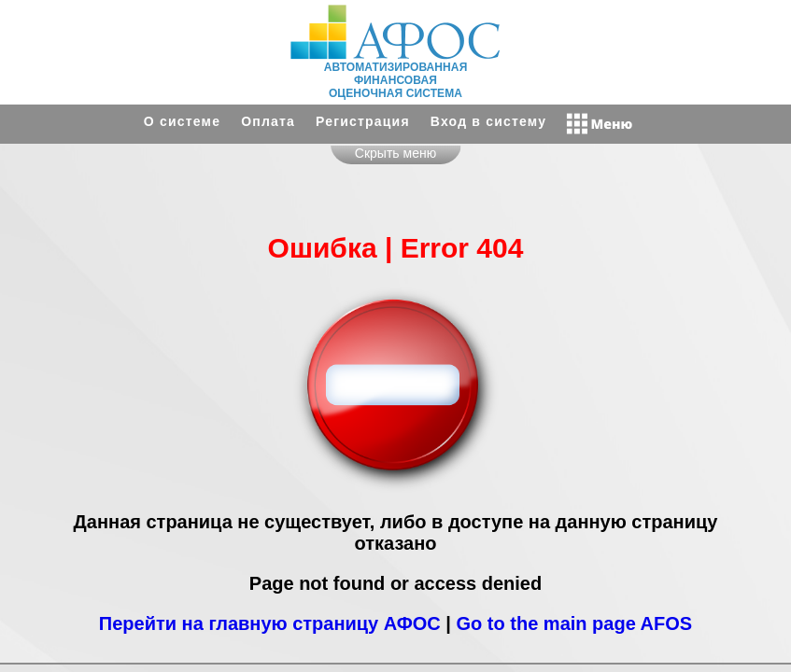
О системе (182, 121)
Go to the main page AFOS (575, 623)
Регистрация (363, 121)
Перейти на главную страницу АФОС (270, 623)
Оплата (268, 121)
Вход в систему (488, 121)
